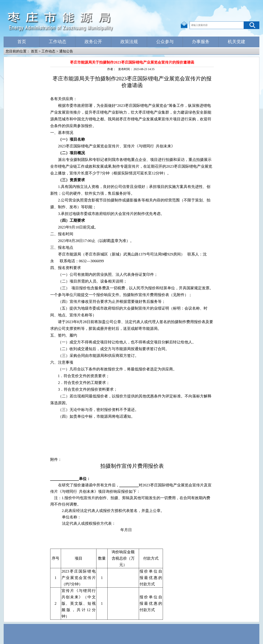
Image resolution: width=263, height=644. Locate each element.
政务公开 (93, 42)
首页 (22, 42)
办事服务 (201, 42)
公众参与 (165, 42)
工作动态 (58, 42)
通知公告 (66, 51)
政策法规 (129, 42)
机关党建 (237, 42)
